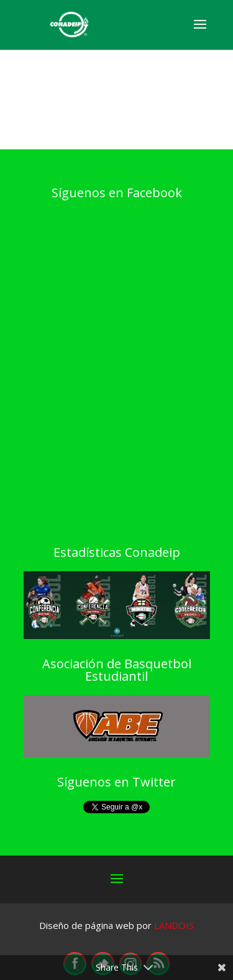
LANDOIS (174, 925)
